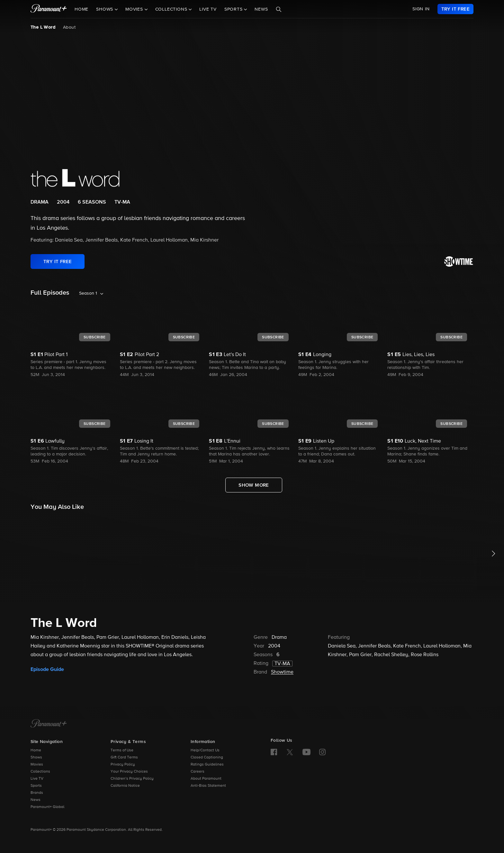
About (69, 27)
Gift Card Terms (124, 757)
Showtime (282, 672)
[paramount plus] (49, 9)
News (261, 9)
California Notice (125, 786)
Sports (36, 786)
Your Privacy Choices (129, 772)
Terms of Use (122, 750)
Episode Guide (47, 669)
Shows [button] (105, 9)
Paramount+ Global (47, 807)
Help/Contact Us (205, 750)
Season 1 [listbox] (88, 293)
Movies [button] (135, 9)
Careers (198, 772)
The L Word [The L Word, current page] (43, 27)
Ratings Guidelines (207, 765)
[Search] (279, 9)
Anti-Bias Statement (208, 786)
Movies (37, 765)
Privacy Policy (123, 765)
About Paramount (206, 779)
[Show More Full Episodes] (254, 485)
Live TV (208, 9)
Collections (40, 772)
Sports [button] (234, 9)
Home (81, 9)
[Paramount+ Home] (49, 724)
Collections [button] (172, 9)
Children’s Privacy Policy (132, 779)
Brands (37, 793)
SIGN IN (421, 9)
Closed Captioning (207, 757)
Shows (36, 757)
